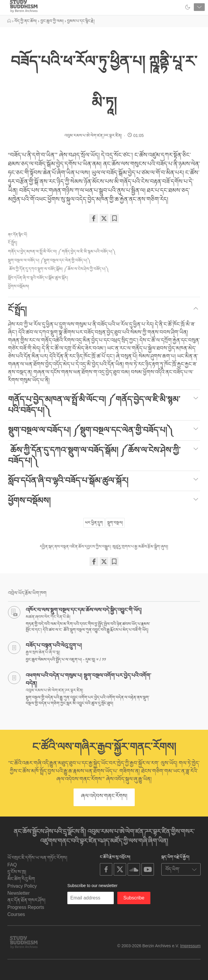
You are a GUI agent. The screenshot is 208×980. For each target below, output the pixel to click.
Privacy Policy (22, 886)
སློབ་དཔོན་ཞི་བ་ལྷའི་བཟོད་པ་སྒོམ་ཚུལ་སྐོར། (38, 278)
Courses (16, 914)
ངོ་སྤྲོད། (13, 243)
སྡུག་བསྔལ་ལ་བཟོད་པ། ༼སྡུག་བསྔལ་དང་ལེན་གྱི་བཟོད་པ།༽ (49, 260)
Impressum (190, 946)
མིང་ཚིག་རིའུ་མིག (21, 879)
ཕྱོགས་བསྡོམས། (18, 286)
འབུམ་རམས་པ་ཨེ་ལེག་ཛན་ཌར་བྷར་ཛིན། (93, 135)
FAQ (12, 865)
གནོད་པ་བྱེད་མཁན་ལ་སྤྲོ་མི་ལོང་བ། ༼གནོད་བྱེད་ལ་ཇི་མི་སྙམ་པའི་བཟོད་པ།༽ (62, 251)
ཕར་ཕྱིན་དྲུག (94, 523)
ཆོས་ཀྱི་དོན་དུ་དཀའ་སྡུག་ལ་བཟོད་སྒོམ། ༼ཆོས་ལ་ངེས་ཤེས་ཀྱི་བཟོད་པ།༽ (58, 269)
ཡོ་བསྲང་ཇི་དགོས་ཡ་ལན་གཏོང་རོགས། (37, 858)
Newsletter (19, 893)
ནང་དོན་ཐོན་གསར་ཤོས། (26, 900)
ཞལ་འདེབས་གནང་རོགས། (104, 796)
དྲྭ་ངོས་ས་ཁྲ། (17, 872)
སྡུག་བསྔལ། (115, 523)
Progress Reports (26, 907)
